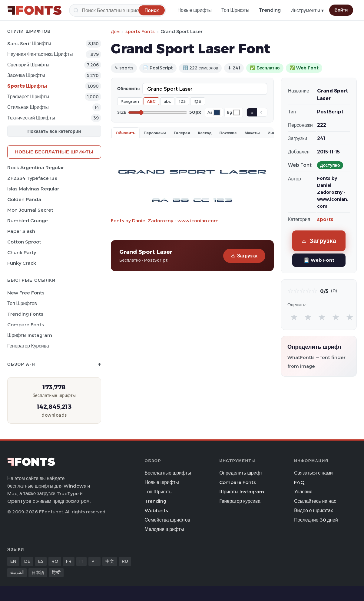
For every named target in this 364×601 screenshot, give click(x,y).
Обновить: (129, 89)
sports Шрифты (27, 86)
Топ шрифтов (22, 303)
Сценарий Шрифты (28, 65)
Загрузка (244, 256)
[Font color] (217, 112)
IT (81, 561)
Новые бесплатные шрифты (54, 152)
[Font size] (158, 112)
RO (55, 561)
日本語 (38, 572)
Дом (115, 31)
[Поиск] (117, 10)
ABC (151, 101)
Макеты (252, 133)
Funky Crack (22, 263)
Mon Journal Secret (30, 210)
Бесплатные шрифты (168, 473)
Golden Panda (24, 199)
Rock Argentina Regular (36, 168)
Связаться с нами (313, 473)
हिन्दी (56, 572)
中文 (110, 561)
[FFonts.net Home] (35, 10)
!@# (198, 101)
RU (125, 561)
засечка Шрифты (26, 75)
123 (182, 101)
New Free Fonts (26, 293)
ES (41, 561)
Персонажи (155, 133)
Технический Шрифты (31, 118)
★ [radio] (294, 317)
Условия (303, 492)
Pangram (130, 101)
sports (325, 219)
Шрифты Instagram (30, 335)
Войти (341, 10)
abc (167, 101)
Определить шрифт (241, 473)
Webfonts (156, 510)
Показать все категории (54, 131)
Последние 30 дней (316, 520)
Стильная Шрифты (28, 107)
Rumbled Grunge (28, 221)
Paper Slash (21, 231)
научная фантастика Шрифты (40, 54)
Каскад (205, 133)
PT (94, 561)
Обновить (126, 133)
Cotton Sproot (24, 242)
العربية (17, 572)
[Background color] (237, 112)
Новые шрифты (195, 10)
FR (69, 561)
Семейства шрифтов (167, 520)
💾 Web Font (319, 260)
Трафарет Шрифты (28, 97)
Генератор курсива (28, 346)
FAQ (299, 482)
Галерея (182, 133)
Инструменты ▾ (307, 10)
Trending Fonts (25, 314)
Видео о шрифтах (313, 510)
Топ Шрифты (235, 10)
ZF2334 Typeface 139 (32, 178)
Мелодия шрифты (164, 529)
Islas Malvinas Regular (33, 189)
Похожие (228, 133)
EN (13, 561)
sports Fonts (140, 31)
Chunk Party (22, 252)
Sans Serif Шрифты (29, 44)
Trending (270, 10)
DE (27, 561)
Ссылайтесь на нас (315, 501)
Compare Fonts (26, 325)
